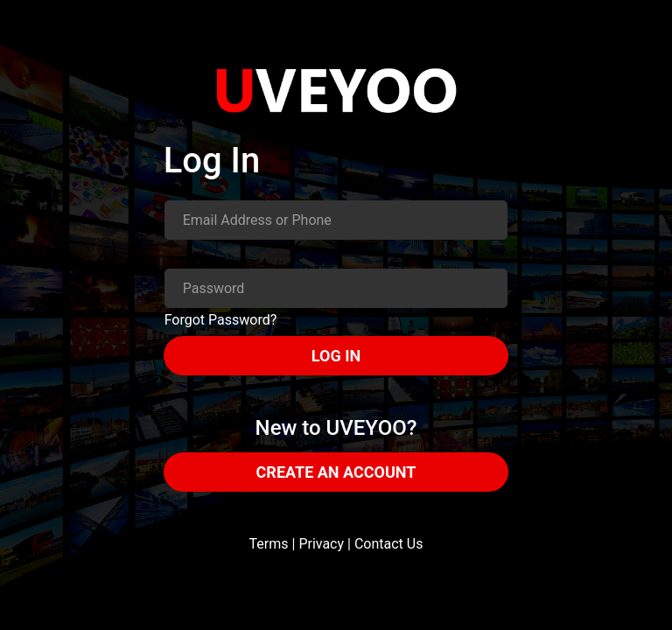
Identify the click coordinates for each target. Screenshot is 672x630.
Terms (269, 544)
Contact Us (389, 544)
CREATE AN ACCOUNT (336, 472)
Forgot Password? (221, 320)
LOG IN (336, 356)
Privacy (321, 544)
